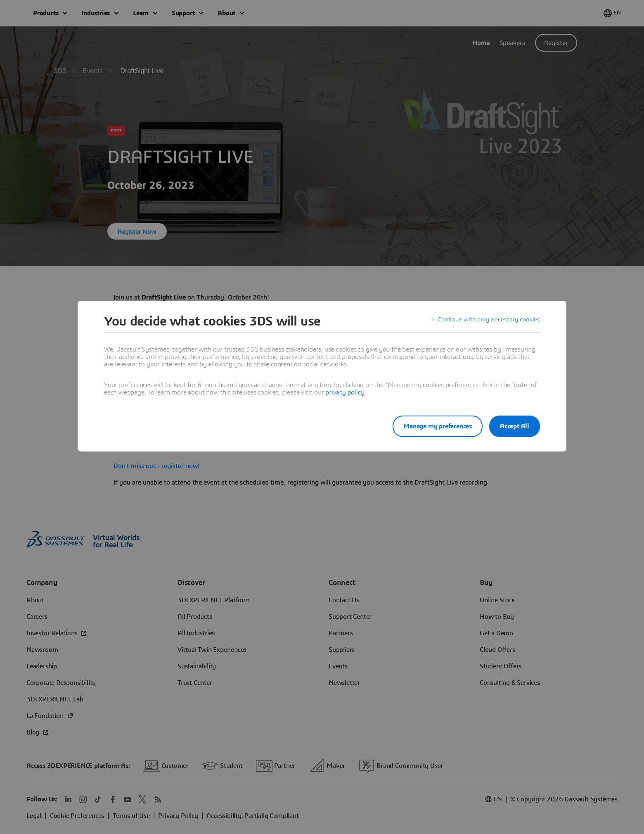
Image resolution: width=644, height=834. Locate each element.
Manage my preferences (431, 426)
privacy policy (345, 392)
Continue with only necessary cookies (487, 321)
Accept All (515, 426)
